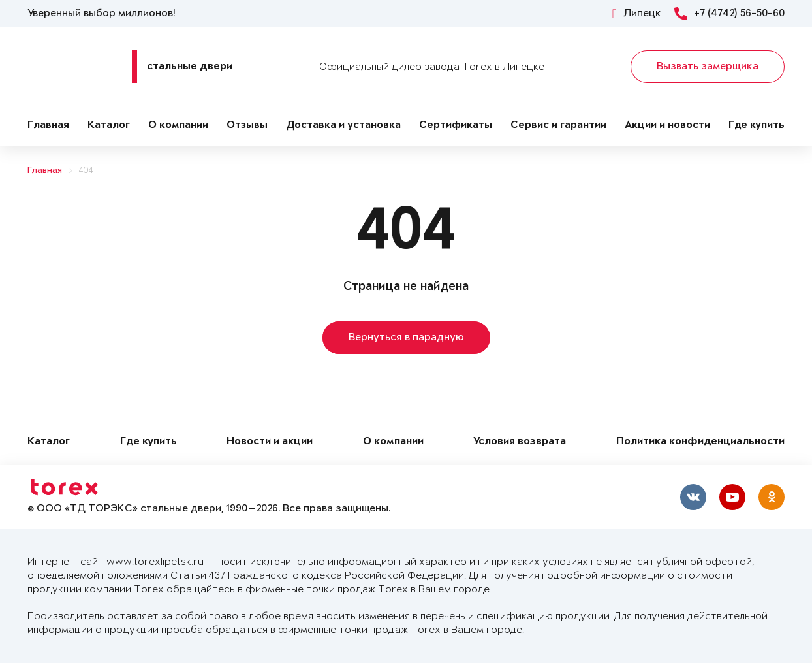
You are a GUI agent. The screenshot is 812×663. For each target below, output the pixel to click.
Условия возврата (520, 442)
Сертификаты (456, 126)
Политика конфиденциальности (700, 442)
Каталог (109, 126)
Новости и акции (270, 442)
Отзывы (247, 126)
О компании (178, 126)
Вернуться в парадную (406, 338)
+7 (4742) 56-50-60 (729, 14)
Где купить (757, 126)
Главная (48, 126)
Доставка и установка (343, 126)
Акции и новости (667, 126)
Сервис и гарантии (558, 126)
